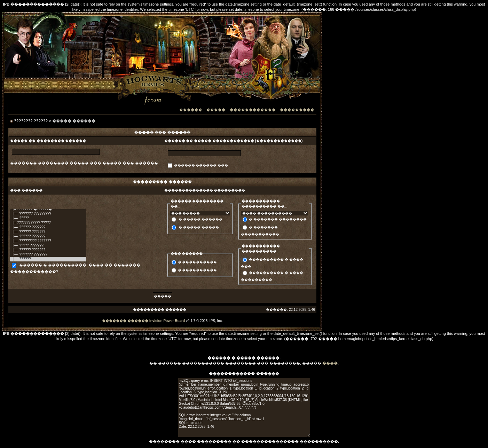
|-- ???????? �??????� (48, 209)
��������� (297, 110)
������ (191, 110)
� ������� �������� (278, 219)
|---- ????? (48, 218)
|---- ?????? (48, 259)
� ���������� (198, 262)
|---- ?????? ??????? (48, 227)
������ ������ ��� (201, 165)
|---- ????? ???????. (48, 246)
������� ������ (125, 321)
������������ (253, 110)
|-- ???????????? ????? (48, 223)
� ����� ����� (199, 227)
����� (216, 110)
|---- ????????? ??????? (48, 241)
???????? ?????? (31, 121)
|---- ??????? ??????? (48, 255)
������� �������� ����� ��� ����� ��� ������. (85, 163)
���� (330, 363)
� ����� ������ (200, 219)
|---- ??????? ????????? (48, 214)
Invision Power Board (167, 321)
